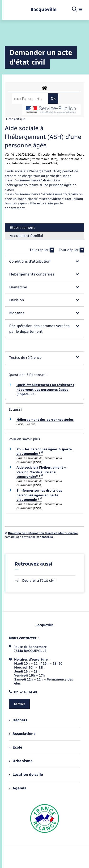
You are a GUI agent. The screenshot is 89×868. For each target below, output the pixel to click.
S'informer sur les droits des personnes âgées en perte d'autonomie (39, 495)
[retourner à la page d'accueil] (43, 10)
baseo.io (47, 537)
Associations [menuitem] (22, 734)
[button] (44, 261)
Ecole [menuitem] (16, 747)
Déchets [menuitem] (18, 720)
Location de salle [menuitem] (26, 774)
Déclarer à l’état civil (35, 581)
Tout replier (42, 250)
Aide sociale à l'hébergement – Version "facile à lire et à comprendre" (41, 472)
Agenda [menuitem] (18, 788)
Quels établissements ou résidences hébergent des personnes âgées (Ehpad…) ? (45, 390)
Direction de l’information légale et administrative (43, 533)
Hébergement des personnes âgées (45, 420)
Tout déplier (72, 250)
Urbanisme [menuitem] (21, 761)
